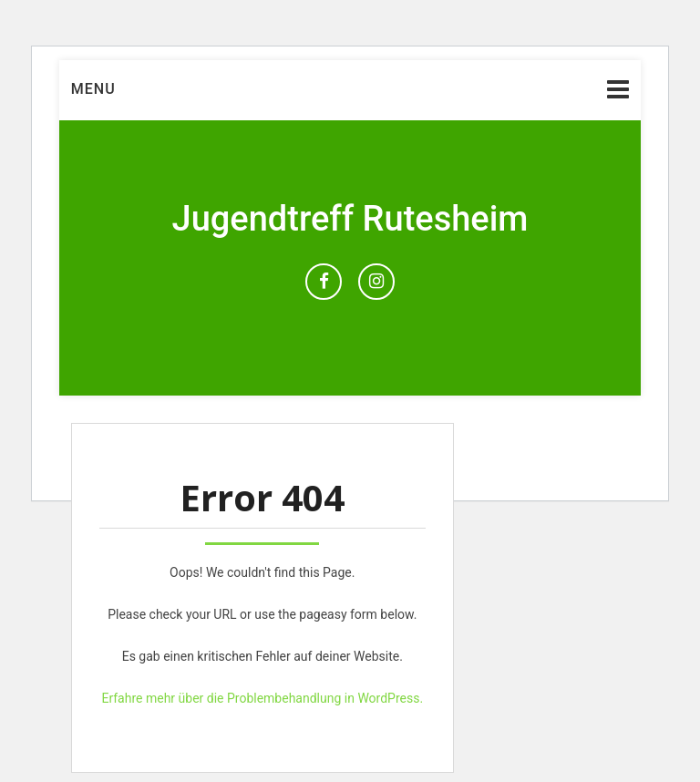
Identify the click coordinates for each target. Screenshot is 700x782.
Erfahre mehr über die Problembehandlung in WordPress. (262, 698)
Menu (93, 89)
